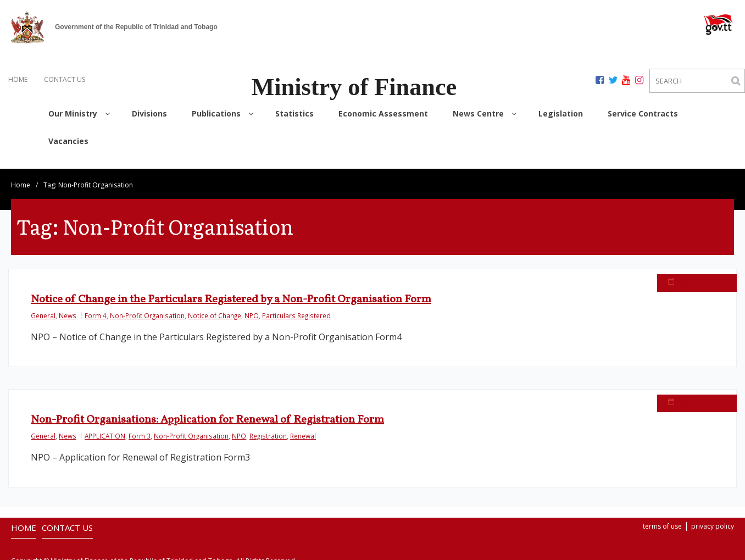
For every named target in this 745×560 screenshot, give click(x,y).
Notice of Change (215, 309)
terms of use (662, 520)
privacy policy (713, 520)
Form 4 (96, 309)
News (68, 309)
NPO (252, 309)
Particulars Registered (296, 309)
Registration (268, 429)
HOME (18, 79)
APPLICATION (105, 429)
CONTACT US (65, 79)
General (43, 309)
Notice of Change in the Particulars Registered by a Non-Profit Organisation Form (231, 293)
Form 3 (140, 429)
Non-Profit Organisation (147, 309)
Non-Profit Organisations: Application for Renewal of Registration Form (207, 413)
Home (21, 178)
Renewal (303, 429)
